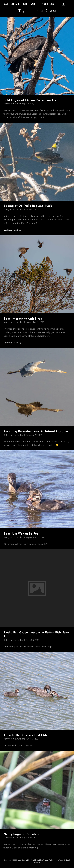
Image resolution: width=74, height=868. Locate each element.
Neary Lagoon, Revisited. (21, 834)
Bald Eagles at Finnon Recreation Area (31, 100)
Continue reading (14, 230)
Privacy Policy (48, 860)
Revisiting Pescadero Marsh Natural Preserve (36, 432)
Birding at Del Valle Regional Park (28, 206)
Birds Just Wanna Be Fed (21, 534)
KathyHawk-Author (14, 104)
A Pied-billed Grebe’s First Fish (25, 735)
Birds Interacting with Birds (23, 319)
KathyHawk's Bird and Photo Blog (29, 4)
